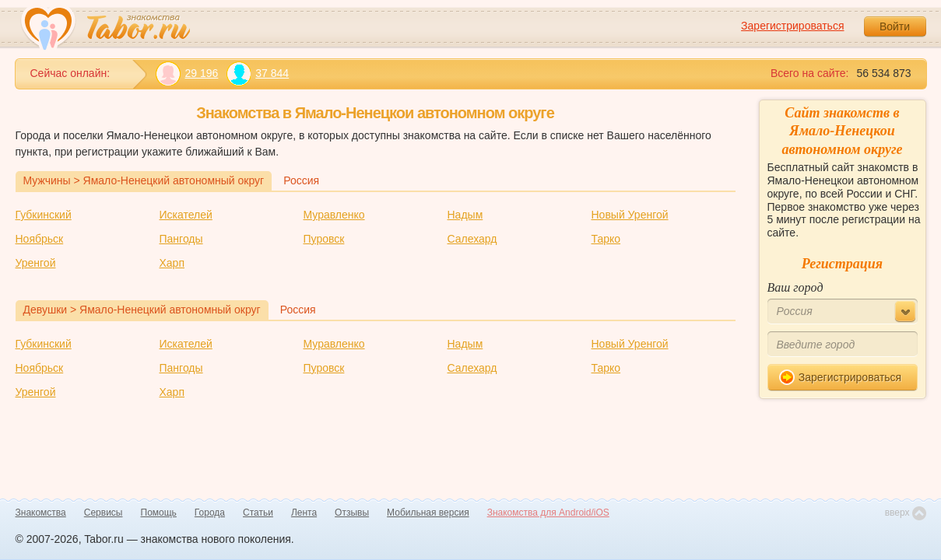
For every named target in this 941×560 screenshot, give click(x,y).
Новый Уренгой (630, 215)
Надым (465, 215)
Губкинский (44, 215)
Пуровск (324, 239)
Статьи (258, 513)
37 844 (257, 73)
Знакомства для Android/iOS (548, 513)
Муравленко (334, 215)
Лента (304, 513)
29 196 (187, 73)
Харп (172, 263)
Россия (301, 180)
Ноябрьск (40, 239)
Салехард (472, 239)
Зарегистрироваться (792, 26)
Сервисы (104, 513)
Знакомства (41, 513)
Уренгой (36, 263)
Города (210, 513)
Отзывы (352, 513)
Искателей (186, 215)
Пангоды (181, 239)
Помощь (159, 513)
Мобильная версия (428, 513)
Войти (895, 26)
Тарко (606, 239)
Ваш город (795, 287)
